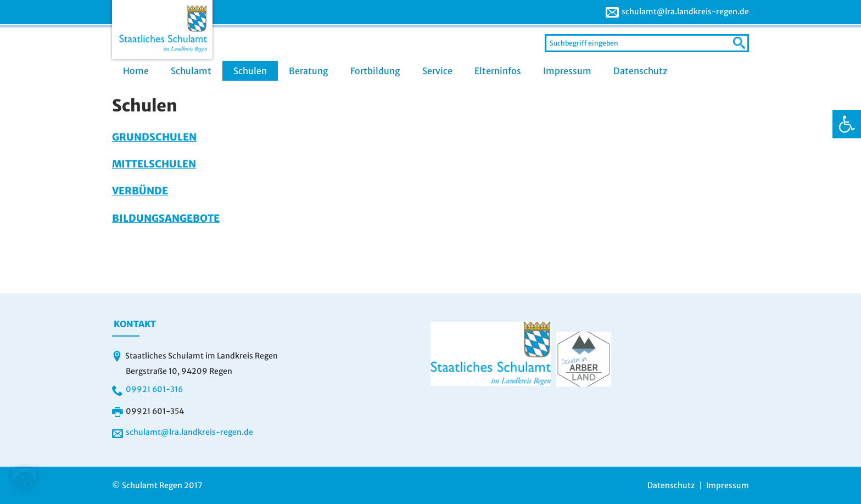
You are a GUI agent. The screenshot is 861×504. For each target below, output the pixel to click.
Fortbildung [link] (375, 71)
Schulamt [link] (191, 71)
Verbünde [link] (140, 191)
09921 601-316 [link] (154, 389)
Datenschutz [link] (640, 71)
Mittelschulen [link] (154, 164)
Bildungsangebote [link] (166, 218)
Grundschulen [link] (154, 137)
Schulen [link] (250, 71)
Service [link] (437, 71)
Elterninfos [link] (498, 71)
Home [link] (136, 71)
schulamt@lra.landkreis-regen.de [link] (685, 12)
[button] (24, 480)
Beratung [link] (309, 71)
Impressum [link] (567, 71)
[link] (847, 124)
